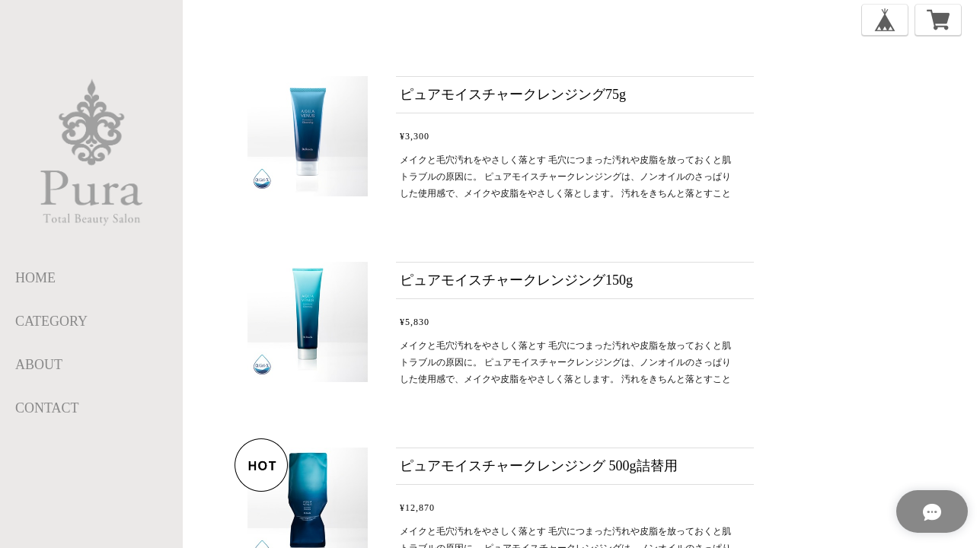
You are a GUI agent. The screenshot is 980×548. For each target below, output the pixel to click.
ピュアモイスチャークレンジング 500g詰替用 (539, 466)
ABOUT (39, 365)
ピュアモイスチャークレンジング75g (513, 94)
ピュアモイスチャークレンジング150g (516, 280)
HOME (35, 278)
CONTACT (47, 408)
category (51, 321)
